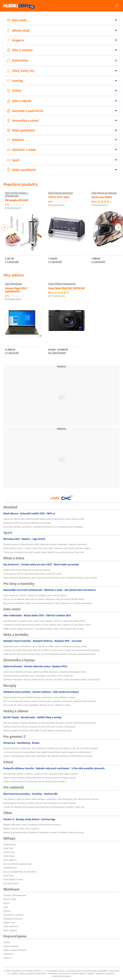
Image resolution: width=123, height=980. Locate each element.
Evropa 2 (7, 958)
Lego (6, 907)
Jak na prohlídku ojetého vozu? (18, 864)
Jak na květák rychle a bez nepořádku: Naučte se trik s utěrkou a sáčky (37, 705)
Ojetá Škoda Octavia (13, 879)
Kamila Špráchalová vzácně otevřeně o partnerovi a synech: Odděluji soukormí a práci (44, 832)
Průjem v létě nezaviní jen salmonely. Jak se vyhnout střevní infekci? (35, 781)
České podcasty (11, 946)
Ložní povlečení (11, 926)
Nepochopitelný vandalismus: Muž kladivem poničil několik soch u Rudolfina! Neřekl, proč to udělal (50, 578)
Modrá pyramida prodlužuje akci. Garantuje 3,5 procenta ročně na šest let (38, 676)
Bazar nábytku (10, 930)
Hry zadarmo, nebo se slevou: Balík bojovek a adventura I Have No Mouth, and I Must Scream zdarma (51, 799)
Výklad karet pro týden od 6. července (21, 829)
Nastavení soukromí (105, 973)
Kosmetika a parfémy (13, 915)
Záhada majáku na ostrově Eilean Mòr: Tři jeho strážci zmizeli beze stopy (38, 730)
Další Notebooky (14, 284)
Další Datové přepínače (61, 193)
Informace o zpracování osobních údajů (66, 973)
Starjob (7, 942)
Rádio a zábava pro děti (15, 950)
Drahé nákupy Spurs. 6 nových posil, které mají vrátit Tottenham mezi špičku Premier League (47, 548)
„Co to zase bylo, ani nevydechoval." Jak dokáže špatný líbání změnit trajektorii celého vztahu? (48, 752)
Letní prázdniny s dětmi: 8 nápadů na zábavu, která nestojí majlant (35, 595)
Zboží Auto (8, 876)
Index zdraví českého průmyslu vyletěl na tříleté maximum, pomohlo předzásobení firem (45, 672)
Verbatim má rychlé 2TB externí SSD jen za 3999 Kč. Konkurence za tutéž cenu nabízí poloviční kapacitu (52, 650)
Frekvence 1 (9, 954)
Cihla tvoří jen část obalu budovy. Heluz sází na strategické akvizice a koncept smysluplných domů (49, 654)
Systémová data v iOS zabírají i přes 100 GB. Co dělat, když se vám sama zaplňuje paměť (45, 646)
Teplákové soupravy (13, 919)
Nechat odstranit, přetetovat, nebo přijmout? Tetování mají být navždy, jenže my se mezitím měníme (51, 748)
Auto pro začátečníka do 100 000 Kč (20, 872)
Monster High (10, 899)
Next (118, 227)
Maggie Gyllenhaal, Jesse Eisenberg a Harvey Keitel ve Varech (32, 825)
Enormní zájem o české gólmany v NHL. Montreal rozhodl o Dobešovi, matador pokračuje (45, 544)
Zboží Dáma (9, 856)
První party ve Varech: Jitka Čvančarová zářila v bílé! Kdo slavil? (33, 574)
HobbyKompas (10, 868)
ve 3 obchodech (57, 353)
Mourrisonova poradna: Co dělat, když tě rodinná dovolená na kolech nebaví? (40, 803)
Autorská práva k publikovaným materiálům (87, 971)
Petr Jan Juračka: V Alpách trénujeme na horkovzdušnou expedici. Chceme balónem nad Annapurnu (50, 723)
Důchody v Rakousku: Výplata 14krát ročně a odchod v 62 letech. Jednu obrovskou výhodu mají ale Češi (52, 680)
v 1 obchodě (12, 262)
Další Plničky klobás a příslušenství (16, 194)
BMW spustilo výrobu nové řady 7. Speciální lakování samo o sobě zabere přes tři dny (43, 629)
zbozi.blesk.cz (10, 860)
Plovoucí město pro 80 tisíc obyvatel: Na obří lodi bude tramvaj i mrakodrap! (40, 727)
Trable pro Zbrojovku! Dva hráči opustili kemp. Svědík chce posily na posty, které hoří (44, 552)
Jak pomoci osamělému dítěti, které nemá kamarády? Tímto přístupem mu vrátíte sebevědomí (48, 603)
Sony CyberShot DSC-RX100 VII (66, 288)
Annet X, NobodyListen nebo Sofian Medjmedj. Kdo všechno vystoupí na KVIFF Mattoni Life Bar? (48, 756)
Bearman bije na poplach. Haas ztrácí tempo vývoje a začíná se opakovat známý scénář (44, 621)
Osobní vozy (9, 852)
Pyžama (7, 911)
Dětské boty (9, 923)
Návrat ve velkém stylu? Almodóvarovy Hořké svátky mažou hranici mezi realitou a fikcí (44, 519)
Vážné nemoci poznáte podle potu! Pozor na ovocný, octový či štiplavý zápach (40, 778)
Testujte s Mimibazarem (15, 895)
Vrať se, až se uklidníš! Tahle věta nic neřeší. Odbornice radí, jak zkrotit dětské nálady (44, 599)
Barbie (7, 903)
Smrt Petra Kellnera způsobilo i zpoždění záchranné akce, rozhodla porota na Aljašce (43, 527)
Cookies (90, 973)
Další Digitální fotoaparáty (62, 284)
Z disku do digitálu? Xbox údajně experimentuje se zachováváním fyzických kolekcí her (44, 807)
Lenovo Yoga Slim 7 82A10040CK (17, 290)
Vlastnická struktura (62, 976)
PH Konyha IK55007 (17, 200)
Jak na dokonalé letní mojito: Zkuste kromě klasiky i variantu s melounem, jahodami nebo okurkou (50, 701)
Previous (5, 227)
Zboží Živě (8, 848)
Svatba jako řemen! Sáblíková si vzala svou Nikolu (27, 570)
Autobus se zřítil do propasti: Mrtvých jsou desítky (27, 523)
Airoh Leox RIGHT (102, 197)
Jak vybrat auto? (11, 883)
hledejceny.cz (10, 844)
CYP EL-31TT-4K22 (59, 197)
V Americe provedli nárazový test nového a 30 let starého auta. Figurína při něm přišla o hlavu (47, 625)
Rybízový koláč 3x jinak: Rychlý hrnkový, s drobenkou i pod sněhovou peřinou (40, 697)
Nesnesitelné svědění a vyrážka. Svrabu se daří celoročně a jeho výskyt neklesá (41, 774)
